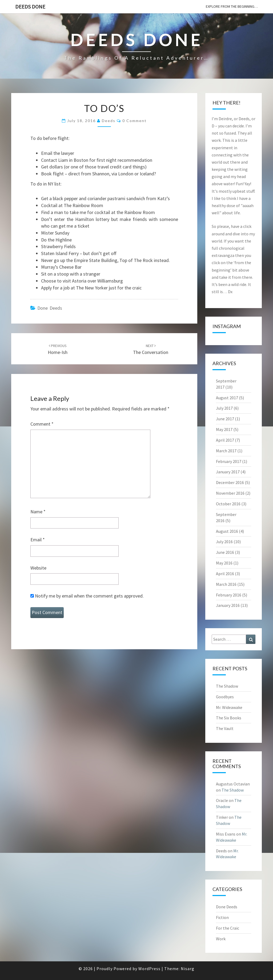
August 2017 (227, 398)
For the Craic (228, 928)
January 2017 (228, 472)
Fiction (222, 917)
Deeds (109, 121)
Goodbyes (225, 697)
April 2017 (225, 440)
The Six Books (229, 718)
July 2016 (224, 542)
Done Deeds (50, 308)
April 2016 (225, 574)
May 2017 (224, 429)
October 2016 (228, 504)
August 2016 (227, 531)
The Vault (225, 728)
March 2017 (226, 451)
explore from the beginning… (232, 6)
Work (221, 939)
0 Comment (135, 121)
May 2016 (224, 563)
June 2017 (225, 419)
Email (38, 540)
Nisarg (188, 969)
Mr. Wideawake (229, 707)
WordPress (149, 969)
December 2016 (230, 482)
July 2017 (224, 408)
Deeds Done (30, 7)
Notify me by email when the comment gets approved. (87, 596)
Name (38, 512)
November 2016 (230, 493)
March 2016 (226, 584)
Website (38, 568)
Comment (42, 424)
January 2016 (228, 605)
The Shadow (227, 686)
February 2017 (229, 461)
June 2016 (225, 552)
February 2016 (229, 595)
